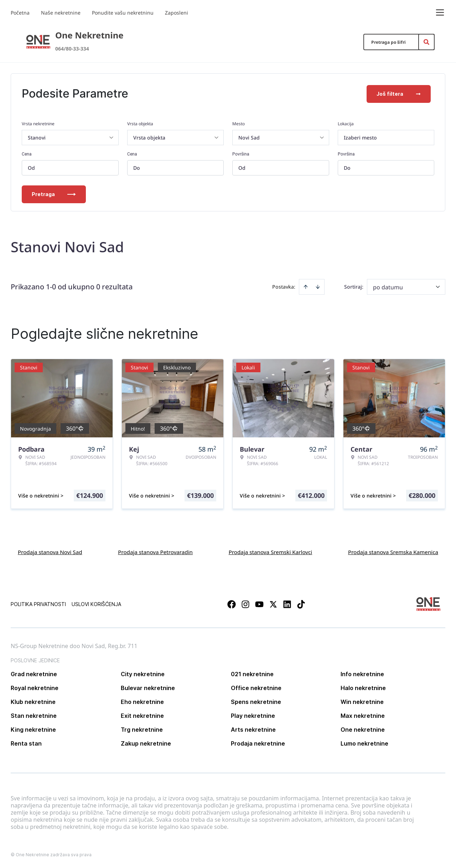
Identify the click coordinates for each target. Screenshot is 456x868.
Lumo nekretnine (364, 743)
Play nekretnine (253, 715)
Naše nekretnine (61, 13)
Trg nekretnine (142, 729)
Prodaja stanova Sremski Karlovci (271, 551)
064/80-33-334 (72, 49)
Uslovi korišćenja (96, 603)
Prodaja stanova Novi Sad (50, 551)
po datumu (388, 286)
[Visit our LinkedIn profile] (287, 604)
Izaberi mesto (360, 137)
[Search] (426, 42)
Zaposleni (177, 13)
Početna (20, 13)
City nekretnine (143, 673)
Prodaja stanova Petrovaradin (155, 551)
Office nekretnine (256, 687)
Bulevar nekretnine (148, 687)
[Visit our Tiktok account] (301, 604)
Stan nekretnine (34, 715)
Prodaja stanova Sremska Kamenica (393, 551)
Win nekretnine (362, 701)
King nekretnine (33, 729)
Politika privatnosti (38, 603)
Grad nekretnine (34, 673)
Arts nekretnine (253, 729)
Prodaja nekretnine (258, 743)
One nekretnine (363, 729)
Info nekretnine (362, 673)
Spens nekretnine (256, 701)
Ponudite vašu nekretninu (123, 13)
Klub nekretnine (33, 701)
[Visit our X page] (273, 604)
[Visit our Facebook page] (232, 604)
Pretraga (54, 193)
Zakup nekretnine (146, 743)
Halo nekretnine (363, 687)
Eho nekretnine (142, 701)
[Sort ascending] (306, 286)
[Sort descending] (318, 286)
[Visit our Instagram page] (245, 604)
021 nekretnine (252, 673)
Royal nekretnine (35, 687)
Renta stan (26, 743)
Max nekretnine (363, 715)
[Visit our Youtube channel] (259, 604)
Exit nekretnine (142, 715)
